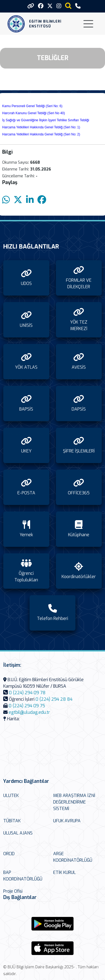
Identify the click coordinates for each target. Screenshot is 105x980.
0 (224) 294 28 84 (54, 699)
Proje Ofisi (13, 891)
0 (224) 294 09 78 (27, 693)
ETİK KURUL (64, 872)
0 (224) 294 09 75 (27, 706)
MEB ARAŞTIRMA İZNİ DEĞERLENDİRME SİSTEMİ (74, 802)
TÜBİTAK (12, 821)
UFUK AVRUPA (67, 821)
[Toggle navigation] (88, 24)
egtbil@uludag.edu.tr (29, 712)
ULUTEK (11, 796)
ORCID (9, 854)
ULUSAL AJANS (18, 833)
